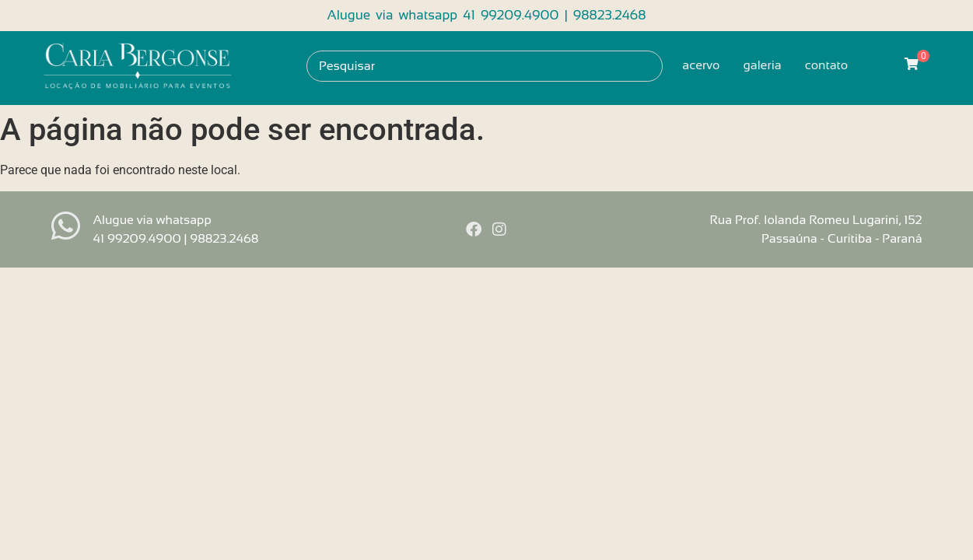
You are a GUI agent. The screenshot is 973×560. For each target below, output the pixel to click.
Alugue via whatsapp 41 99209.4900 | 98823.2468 (486, 15)
